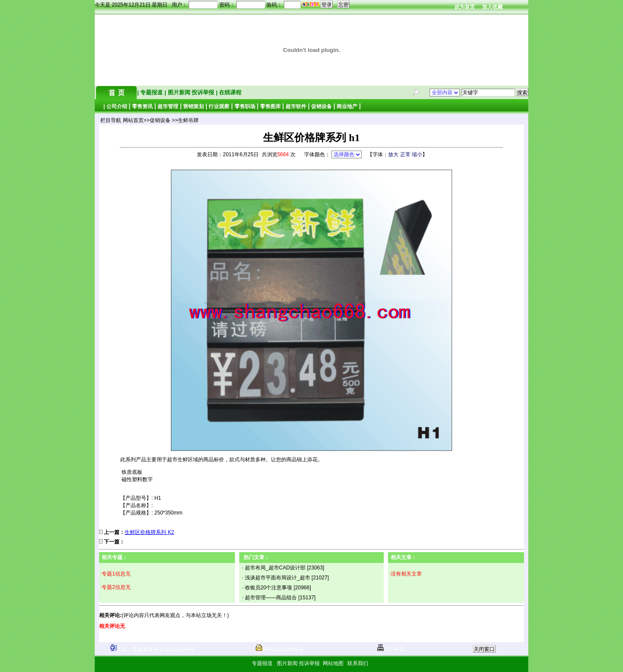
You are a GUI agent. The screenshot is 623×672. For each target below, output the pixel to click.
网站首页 (133, 120)
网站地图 (333, 663)
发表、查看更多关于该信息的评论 (153, 649)
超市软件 (296, 106)
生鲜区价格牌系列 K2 (149, 532)
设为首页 (465, 7)
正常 (405, 154)
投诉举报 (204, 92)
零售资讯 (142, 106)
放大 (393, 154)
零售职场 (245, 106)
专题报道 (152, 92)
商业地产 (347, 106)
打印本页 (391, 649)
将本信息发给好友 (280, 649)
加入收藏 (492, 7)
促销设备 (321, 106)
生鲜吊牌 (188, 120)
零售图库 (270, 106)
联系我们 (358, 663)
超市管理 (168, 106)
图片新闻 (179, 92)
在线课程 (230, 92)
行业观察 (219, 106)
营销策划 (193, 106)
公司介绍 (117, 106)
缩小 (417, 154)
